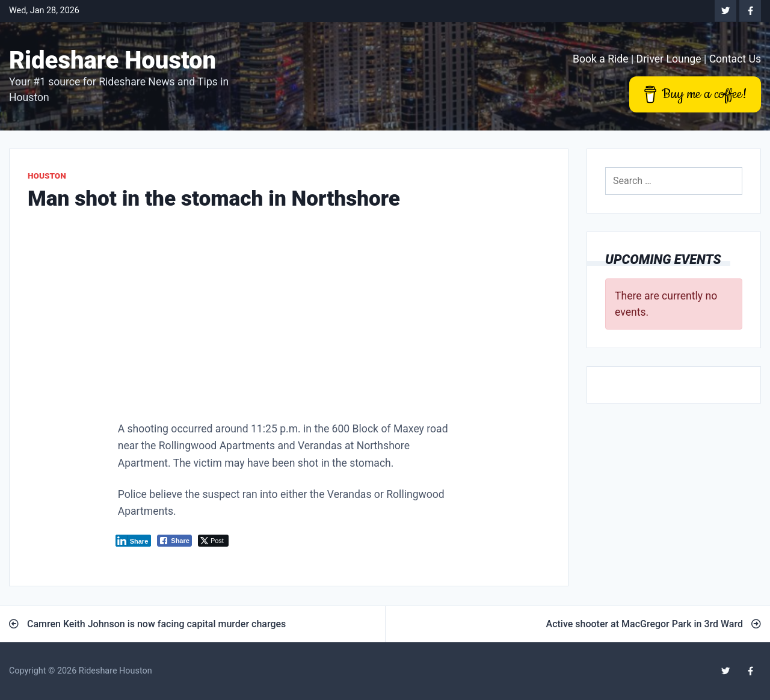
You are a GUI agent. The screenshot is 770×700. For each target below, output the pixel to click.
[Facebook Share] (174, 541)
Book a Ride (601, 59)
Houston (47, 176)
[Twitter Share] (213, 541)
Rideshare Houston (112, 60)
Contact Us (735, 59)
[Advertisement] (289, 319)
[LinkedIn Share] (134, 541)
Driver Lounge (669, 59)
